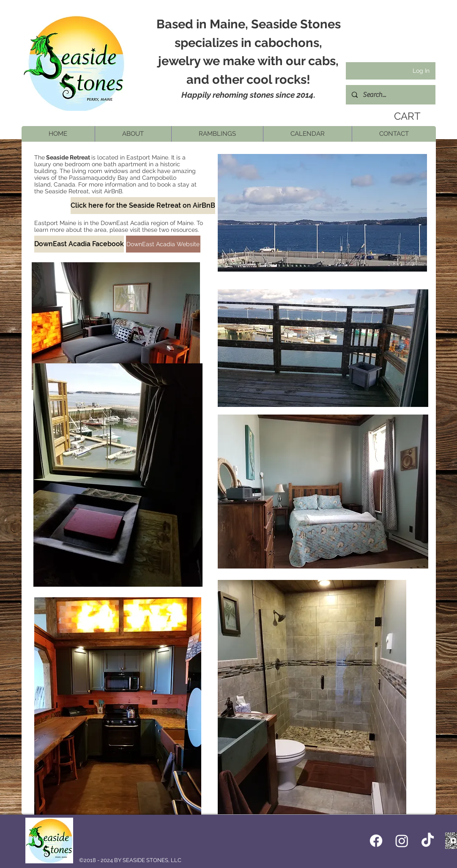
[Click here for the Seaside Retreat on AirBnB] (143, 206)
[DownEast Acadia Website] (163, 244)
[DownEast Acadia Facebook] (79, 244)
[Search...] (390, 95)
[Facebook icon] (376, 841)
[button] (133, 134)
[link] (405, 116)
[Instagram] (402, 841)
